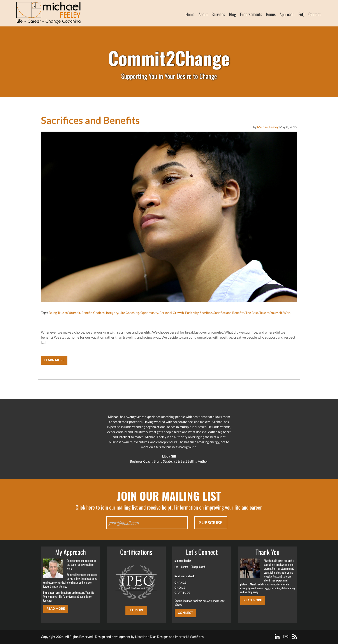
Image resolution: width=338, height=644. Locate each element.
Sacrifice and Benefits (229, 313)
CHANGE (180, 583)
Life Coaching (129, 313)
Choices (99, 313)
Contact (315, 14)
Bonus (271, 14)
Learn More (54, 360)
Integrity (112, 313)
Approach (287, 14)
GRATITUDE (182, 593)
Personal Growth (172, 313)
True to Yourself (271, 313)
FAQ (301, 14)
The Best (252, 313)
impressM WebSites (189, 637)
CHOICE (180, 588)
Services (218, 14)
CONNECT (185, 613)
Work (287, 313)
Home (190, 14)
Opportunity (149, 313)
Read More (56, 609)
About (203, 14)
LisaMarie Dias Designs (152, 637)
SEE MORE (136, 610)
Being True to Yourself (64, 313)
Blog (232, 14)
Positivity (192, 313)
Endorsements (251, 14)
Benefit (87, 313)
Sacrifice (206, 313)
